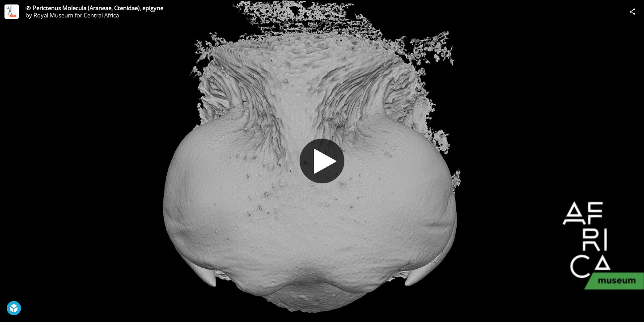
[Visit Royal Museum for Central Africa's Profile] (12, 12)
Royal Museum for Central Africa (76, 15)
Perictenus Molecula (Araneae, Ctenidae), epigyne (98, 8)
